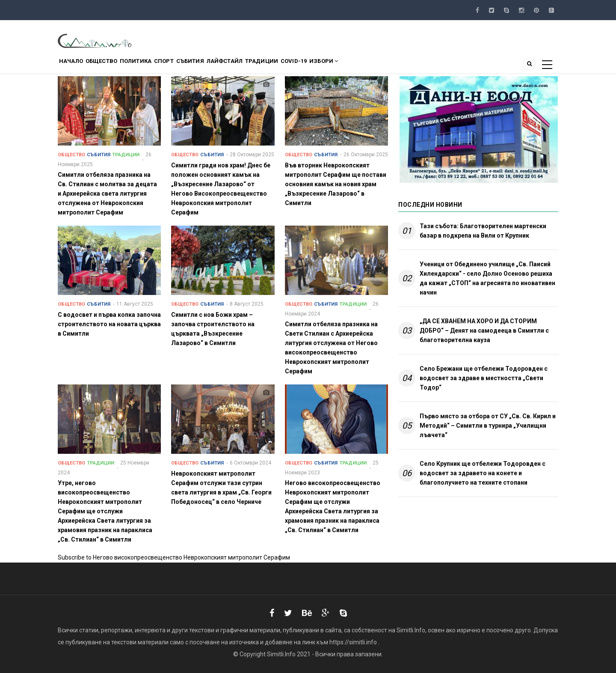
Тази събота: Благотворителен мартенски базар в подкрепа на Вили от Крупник (483, 231)
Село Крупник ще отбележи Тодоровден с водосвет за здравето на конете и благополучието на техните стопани (483, 473)
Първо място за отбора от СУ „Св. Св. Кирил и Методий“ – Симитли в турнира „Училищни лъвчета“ (488, 426)
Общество (113, 66)
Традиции (314, 66)
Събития (226, 66)
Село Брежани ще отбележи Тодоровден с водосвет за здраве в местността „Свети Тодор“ (484, 378)
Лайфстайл (268, 66)
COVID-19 (354, 66)
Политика (155, 66)
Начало (75, 66)
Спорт (192, 66)
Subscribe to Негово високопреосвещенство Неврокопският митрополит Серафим (174, 557)
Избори (392, 66)
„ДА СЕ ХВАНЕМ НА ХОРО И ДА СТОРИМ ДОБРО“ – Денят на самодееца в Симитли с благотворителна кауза (484, 331)
